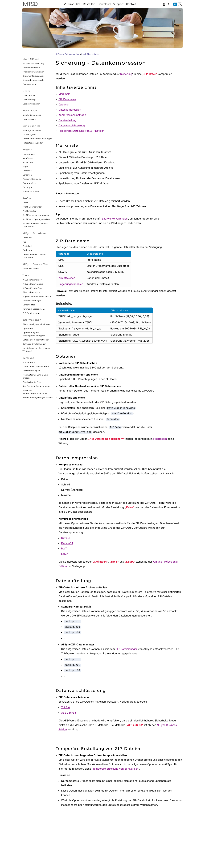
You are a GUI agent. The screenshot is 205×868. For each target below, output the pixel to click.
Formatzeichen (66, 278)
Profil (25, 203)
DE (175, 4)
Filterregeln (160, 439)
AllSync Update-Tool (32, 288)
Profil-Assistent (30, 211)
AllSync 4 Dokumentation (67, 54)
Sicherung (126, 74)
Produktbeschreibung (33, 63)
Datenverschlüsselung (72, 125)
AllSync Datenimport (33, 284)
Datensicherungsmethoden (36, 340)
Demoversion (29, 84)
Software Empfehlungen (34, 344)
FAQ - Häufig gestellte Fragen (37, 324)
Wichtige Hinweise (32, 130)
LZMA (65, 554)
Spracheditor (29, 305)
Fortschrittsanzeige (32, 179)
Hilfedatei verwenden (33, 143)
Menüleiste (28, 158)
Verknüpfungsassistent (34, 309)
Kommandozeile (31, 191)
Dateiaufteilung (67, 120)
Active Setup (29, 362)
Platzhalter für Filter (32, 382)
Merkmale (64, 94)
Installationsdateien (32, 115)
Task (25, 242)
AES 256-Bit (69, 713)
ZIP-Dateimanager (32, 313)
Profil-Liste (28, 162)
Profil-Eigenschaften (32, 207)
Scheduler (27, 238)
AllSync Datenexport (32, 280)
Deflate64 (67, 543)
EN (180, 4)
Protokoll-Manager (32, 301)
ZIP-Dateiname (67, 99)
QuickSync (28, 187)
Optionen (27, 175)
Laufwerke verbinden (115, 219)
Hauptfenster (29, 154)
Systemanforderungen (33, 76)
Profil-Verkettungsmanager (36, 215)
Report (26, 166)
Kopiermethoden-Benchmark (37, 296)
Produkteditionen (31, 68)
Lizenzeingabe (29, 119)
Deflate (66, 538)
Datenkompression (70, 110)
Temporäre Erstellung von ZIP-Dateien (81, 131)
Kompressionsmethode (72, 115)
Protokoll (27, 171)
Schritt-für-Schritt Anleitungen (37, 139)
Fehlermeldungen (31, 371)
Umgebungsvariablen (70, 284)
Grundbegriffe (29, 134)
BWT (64, 548)
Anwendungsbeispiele (33, 80)
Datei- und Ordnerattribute (36, 366)
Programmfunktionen (33, 72)
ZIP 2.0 (66, 707)
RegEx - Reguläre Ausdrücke (36, 386)
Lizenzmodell (29, 95)
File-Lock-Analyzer (32, 292)
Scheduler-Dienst (31, 269)
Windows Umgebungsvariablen (38, 398)
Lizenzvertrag (29, 100)
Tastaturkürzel (29, 183)
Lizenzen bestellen (31, 104)
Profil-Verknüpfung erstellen (36, 219)
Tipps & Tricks (29, 328)
